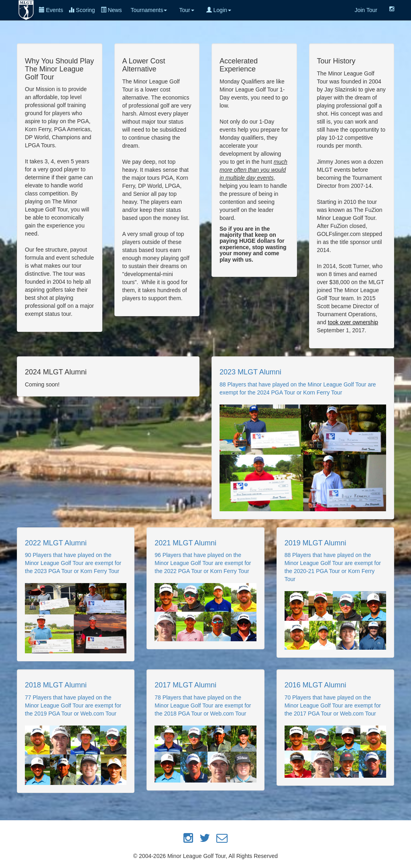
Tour (186, 10)
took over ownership (353, 322)
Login (219, 10)
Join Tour (366, 10)
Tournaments (149, 10)
